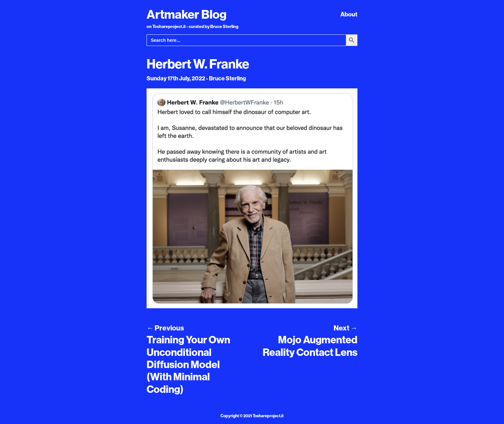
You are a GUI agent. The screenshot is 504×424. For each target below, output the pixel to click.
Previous (165, 328)
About (349, 14)
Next (346, 328)
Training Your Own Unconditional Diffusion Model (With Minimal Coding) (188, 364)
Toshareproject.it (268, 416)
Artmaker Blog (187, 14)
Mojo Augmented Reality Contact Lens (310, 346)
